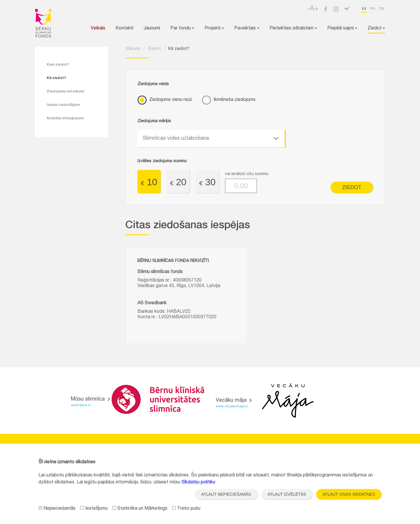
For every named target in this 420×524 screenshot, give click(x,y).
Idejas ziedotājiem (63, 105)
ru (373, 9)
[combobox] (211, 139)
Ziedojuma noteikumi (65, 92)
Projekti (214, 29)
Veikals (98, 29)
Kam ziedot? (58, 65)
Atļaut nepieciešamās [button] (226, 494)
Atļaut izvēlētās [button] (287, 494)
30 (207, 182)
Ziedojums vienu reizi (170, 100)
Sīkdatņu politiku (198, 483)
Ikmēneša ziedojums (235, 100)
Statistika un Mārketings (140, 509)
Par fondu (182, 29)
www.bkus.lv (81, 405)
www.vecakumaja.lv (232, 406)
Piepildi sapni (342, 29)
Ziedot (376, 29)
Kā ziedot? (56, 78)
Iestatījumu (94, 509)
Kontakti (124, 29)
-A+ (313, 9)
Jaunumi (152, 29)
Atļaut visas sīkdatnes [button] (349, 494)
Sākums (133, 49)
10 (149, 182)
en (382, 9)
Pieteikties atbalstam (293, 29)
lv (364, 9)
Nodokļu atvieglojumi (65, 118)
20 (178, 182)
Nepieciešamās (57, 509)
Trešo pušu (186, 509)
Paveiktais (247, 29)
